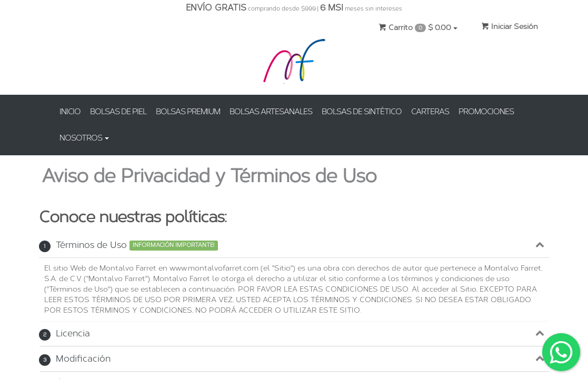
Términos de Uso (83, 245)
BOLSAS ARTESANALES (271, 112)
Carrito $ (418, 28)
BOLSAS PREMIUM (188, 112)
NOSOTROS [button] (84, 138)
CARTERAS (430, 112)
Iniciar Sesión (510, 27)
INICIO (70, 112)
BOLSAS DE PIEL (118, 112)
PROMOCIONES (486, 112)
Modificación (75, 358)
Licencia (64, 333)
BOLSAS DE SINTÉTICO (362, 112)
